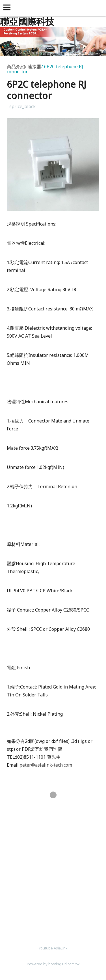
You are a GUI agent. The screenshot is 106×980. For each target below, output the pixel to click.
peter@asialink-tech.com (46, 765)
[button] (8, 8)
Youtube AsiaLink (53, 948)
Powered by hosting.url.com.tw (53, 964)
